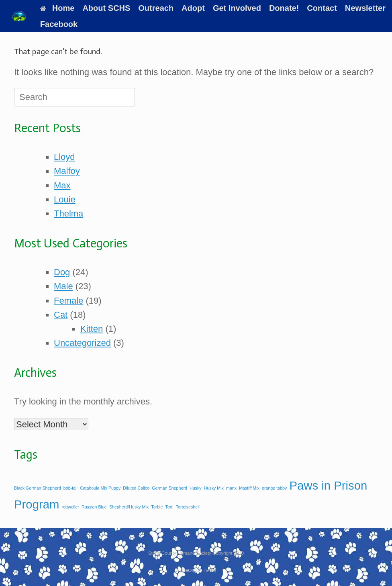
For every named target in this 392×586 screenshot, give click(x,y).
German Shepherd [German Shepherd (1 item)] (169, 488)
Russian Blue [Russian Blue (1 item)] (94, 507)
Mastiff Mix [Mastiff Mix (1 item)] (249, 488)
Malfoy (67, 171)
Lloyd (64, 157)
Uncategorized (82, 343)
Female (68, 301)
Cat (61, 315)
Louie (65, 199)
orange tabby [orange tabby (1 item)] (274, 488)
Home (57, 8)
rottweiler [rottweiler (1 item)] (70, 507)
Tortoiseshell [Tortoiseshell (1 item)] (188, 507)
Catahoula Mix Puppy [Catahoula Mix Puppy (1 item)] (100, 488)
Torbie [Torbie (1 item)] (157, 507)
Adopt (193, 8)
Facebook (59, 24)
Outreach (156, 8)
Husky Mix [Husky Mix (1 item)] (214, 488)
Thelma (68, 213)
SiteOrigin (190, 570)
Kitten (92, 329)
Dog (62, 272)
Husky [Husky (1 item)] (196, 488)
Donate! (284, 8)
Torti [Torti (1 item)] (169, 507)
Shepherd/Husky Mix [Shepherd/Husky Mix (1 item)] (129, 507)
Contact (322, 8)
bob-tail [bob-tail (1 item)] (70, 488)
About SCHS (106, 8)
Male (63, 286)
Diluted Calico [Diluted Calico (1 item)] (136, 488)
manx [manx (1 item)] (231, 488)
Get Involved (237, 8)
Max (62, 185)
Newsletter (365, 8)
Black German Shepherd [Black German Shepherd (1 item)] (38, 488)
